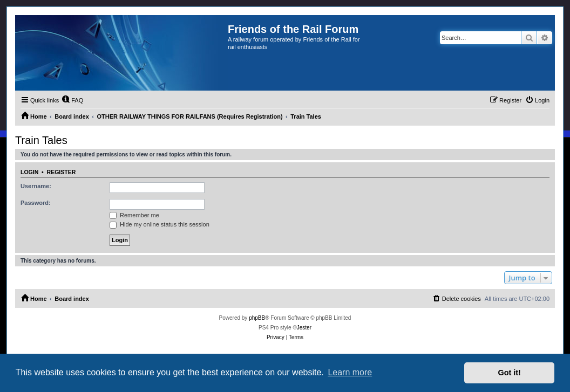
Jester (304, 328)
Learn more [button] (350, 372)
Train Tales (41, 140)
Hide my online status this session (160, 224)
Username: (36, 186)
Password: (36, 203)
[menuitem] (72, 100)
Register (62, 172)
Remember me (134, 215)
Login (29, 172)
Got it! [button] (510, 373)
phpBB (257, 318)
